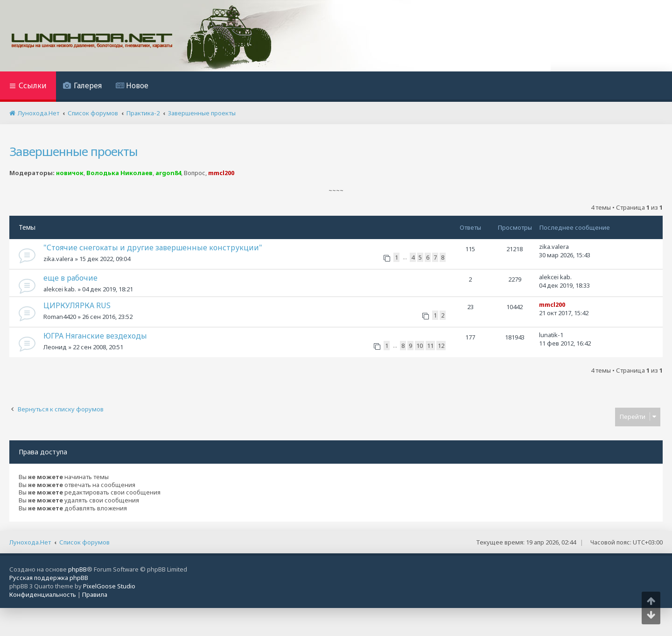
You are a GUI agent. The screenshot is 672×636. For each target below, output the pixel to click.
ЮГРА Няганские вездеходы (95, 336)
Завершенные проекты (73, 151)
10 (420, 346)
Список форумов (84, 542)
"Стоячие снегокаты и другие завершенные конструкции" (153, 247)
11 (430, 346)
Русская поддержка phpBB (49, 578)
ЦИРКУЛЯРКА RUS (77, 305)
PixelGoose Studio (109, 586)
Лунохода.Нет (30, 542)
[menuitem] (82, 87)
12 (441, 346)
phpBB (77, 569)
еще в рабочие (70, 278)
